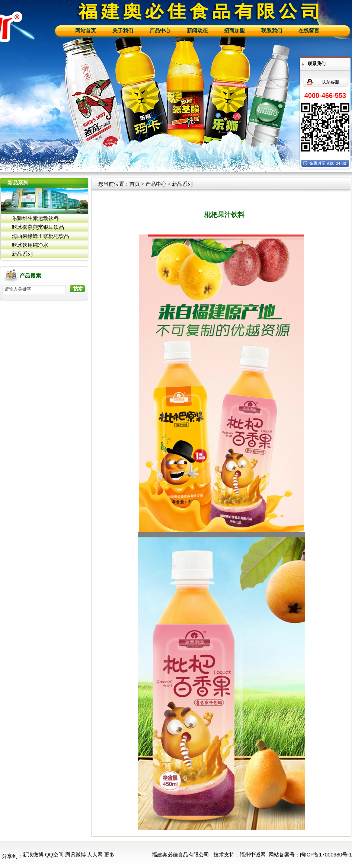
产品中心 (160, 31)
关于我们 (123, 31)
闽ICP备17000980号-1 (326, 855)
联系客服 (330, 82)
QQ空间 (54, 855)
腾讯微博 (76, 855)
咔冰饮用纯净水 (30, 245)
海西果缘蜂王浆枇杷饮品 (41, 236)
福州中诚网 (253, 855)
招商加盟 (234, 31)
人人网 (95, 855)
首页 (135, 184)
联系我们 (272, 31)
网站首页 (86, 31)
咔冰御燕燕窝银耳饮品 (38, 227)
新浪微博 (33, 855)
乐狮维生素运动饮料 (35, 218)
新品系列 (22, 254)
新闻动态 (197, 31)
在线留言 (309, 31)
